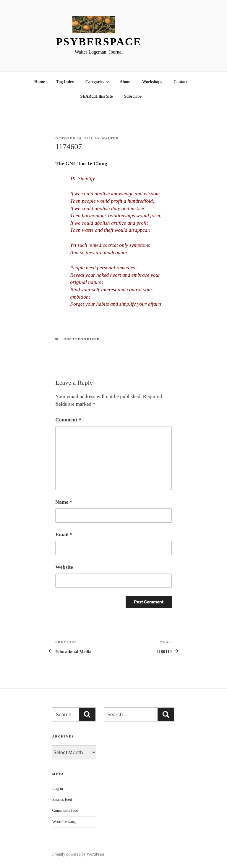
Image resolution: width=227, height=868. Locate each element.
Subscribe (133, 96)
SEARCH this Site (97, 96)
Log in (57, 789)
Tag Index (65, 82)
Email (64, 534)
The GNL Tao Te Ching (81, 163)
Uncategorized (82, 339)
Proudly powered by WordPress (78, 854)
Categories (98, 82)
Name (64, 502)
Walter (110, 138)
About (125, 82)
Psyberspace (99, 42)
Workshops (152, 82)
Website (64, 567)
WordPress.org (64, 822)
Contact (180, 82)
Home (40, 82)
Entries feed (62, 799)
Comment (68, 420)
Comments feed (65, 810)
